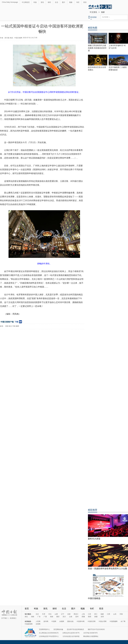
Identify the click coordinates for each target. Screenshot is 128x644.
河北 (50, 614)
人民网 (38, 621)
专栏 (78, 2)
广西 (45, 617)
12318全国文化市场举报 (71, 636)
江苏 (89, 614)
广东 (39, 617)
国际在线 (70, 621)
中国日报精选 (94, 598)
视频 (71, 2)
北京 (37, 614)
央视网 (62, 621)
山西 (56, 614)
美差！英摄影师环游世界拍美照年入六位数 (108, 569)
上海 (83, 614)
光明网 (38, 624)
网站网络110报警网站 (91, 636)
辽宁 (63, 614)
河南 (121, 614)
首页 (27, 609)
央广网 (123, 621)
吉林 (69, 614)
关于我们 (4, 618)
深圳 (102, 617)
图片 (64, 2)
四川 (64, 617)
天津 (44, 614)
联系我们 (13, 618)
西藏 (83, 617)
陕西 (90, 617)
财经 (49, 2)
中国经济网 (92, 621)
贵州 (77, 617)
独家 (103, 12)
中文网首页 (26, 2)
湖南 (33, 617)
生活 (57, 2)
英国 (7, 326)
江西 (108, 614)
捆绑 (17, 326)
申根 (14, 326)
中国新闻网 (29, 624)
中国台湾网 (103, 621)
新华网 (46, 621)
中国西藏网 (114, 621)
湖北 (26, 617)
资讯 (42, 2)
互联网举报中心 (44, 629)
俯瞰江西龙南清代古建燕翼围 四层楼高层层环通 (97, 48)
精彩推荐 (93, 510)
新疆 (96, 617)
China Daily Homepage (10, 2)
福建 (102, 614)
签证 (10, 326)
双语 (85, 2)
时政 (35, 2)
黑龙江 (76, 614)
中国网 (54, 621)
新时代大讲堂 (94, 539)
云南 (71, 617)
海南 (52, 617)
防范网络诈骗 (58, 629)
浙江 (96, 614)
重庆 (58, 617)
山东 (115, 614)
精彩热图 (93, 28)
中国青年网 (81, 621)
